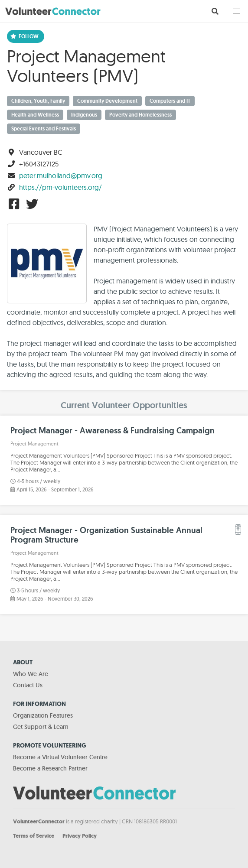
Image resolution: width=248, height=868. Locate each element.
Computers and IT (170, 101)
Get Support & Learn (41, 727)
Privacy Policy (80, 836)
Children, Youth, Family (38, 101)
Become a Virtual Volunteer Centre (60, 757)
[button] (237, 11)
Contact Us (28, 685)
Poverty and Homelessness (140, 115)
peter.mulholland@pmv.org (61, 176)
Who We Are (31, 674)
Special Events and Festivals (44, 129)
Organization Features (43, 715)
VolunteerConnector (39, 821)
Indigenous (84, 115)
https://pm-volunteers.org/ (60, 187)
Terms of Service (34, 836)
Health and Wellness (35, 115)
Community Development (107, 101)
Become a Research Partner (50, 768)
